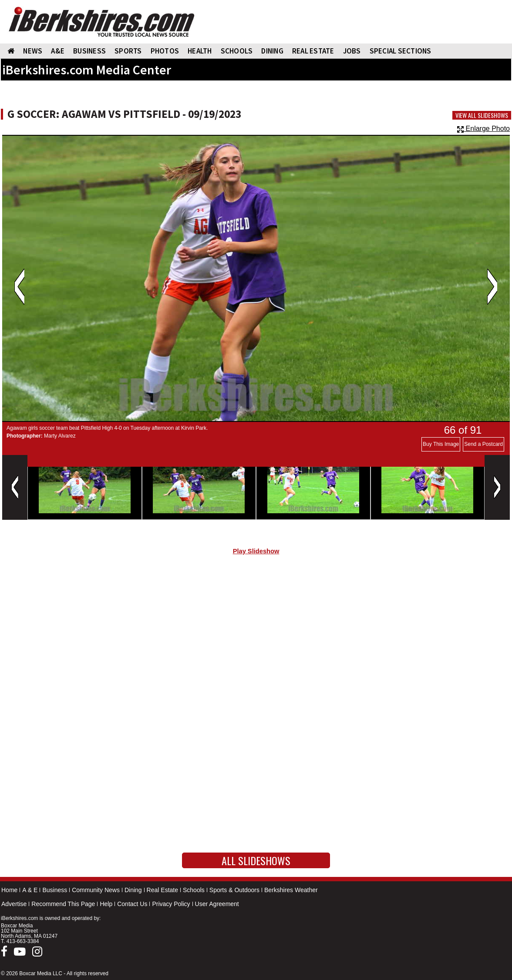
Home (9, 890)
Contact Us (132, 904)
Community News (96, 890)
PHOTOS (165, 51)
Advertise (14, 904)
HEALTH (200, 51)
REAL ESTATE (313, 51)
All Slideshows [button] (256, 860)
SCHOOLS (237, 51)
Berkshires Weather (291, 890)
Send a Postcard (483, 444)
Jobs (352, 51)
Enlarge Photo (483, 129)
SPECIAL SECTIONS (401, 51)
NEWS (33, 51)
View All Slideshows (482, 115)
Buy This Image (441, 444)
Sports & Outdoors (234, 890)
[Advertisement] (256, 635)
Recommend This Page (63, 904)
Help (106, 904)
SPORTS (128, 51)
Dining (133, 890)
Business (55, 890)
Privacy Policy (171, 904)
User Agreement (217, 904)
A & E (30, 890)
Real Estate (162, 890)
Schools (194, 890)
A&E (58, 51)
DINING (272, 51)
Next (492, 287)
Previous (19, 287)
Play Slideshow (256, 551)
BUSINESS (89, 51)
